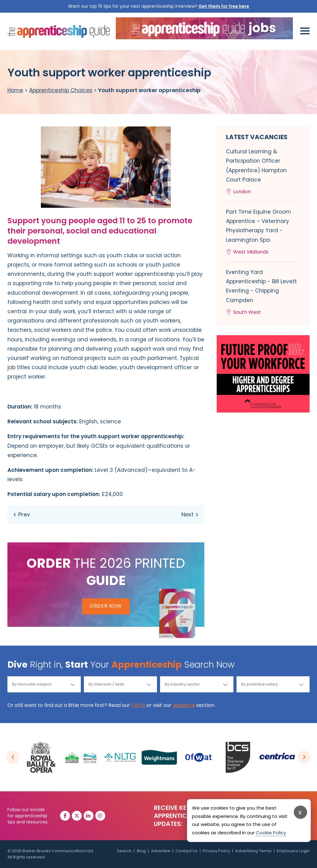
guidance (184, 705)
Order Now (106, 606)
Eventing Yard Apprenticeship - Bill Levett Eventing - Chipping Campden (263, 293)
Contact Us (187, 851)
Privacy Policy (216, 851)
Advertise (161, 851)
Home (15, 90)
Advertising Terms (253, 851)
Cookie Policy (271, 833)
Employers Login (293, 851)
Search (124, 851)
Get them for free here (224, 6)
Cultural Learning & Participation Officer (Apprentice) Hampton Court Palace (263, 172)
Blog (141, 851)
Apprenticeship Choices (61, 90)
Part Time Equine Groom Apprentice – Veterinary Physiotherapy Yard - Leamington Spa (263, 232)
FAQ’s (138, 705)
